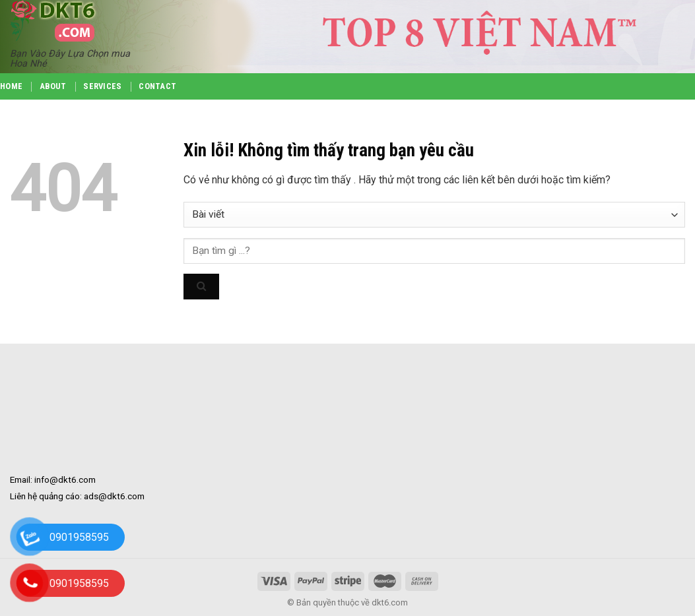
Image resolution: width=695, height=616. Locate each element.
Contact (157, 86)
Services (102, 86)
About (53, 86)
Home (11, 86)
